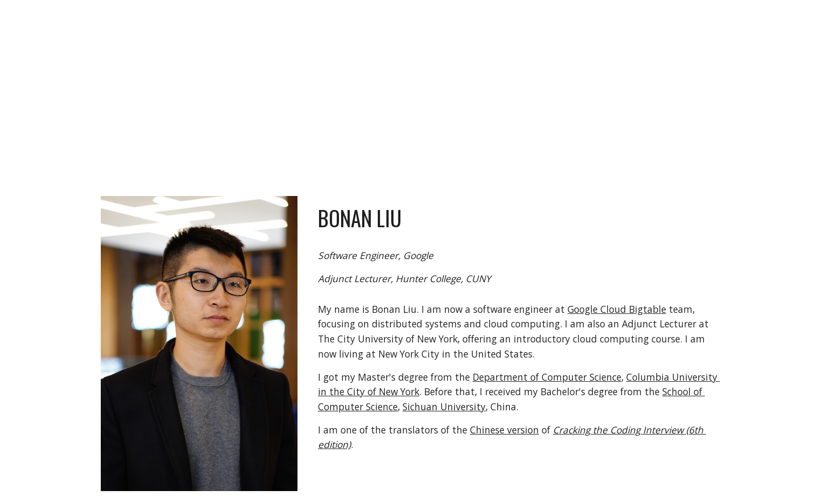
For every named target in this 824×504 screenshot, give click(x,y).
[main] (439, 92)
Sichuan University (444, 407)
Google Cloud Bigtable (617, 309)
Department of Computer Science (547, 377)
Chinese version (504, 430)
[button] (811, 15)
